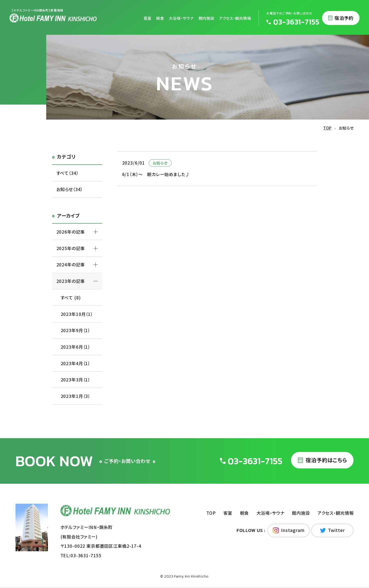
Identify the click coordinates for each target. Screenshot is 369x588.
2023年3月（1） (76, 380)
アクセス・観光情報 (235, 18)
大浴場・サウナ (181, 18)
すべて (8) (71, 298)
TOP (211, 513)
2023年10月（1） (77, 314)
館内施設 (206, 18)
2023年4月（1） (76, 363)
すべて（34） (68, 173)
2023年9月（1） (76, 330)
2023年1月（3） (76, 396)
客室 (148, 18)
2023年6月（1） (76, 347)
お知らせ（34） (70, 189)
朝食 (160, 18)
